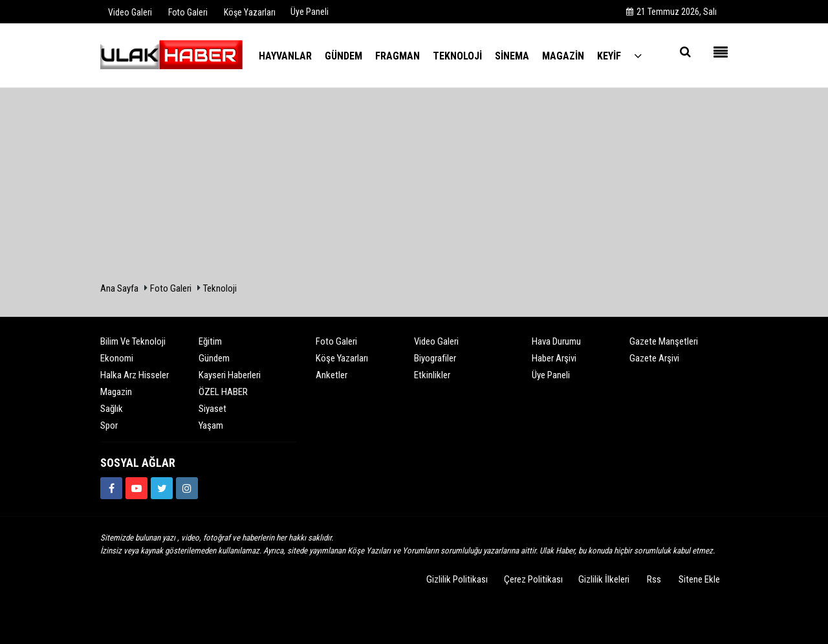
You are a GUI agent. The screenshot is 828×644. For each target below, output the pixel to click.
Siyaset (212, 409)
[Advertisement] (414, 185)
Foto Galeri (171, 288)
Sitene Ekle (699, 579)
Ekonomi (117, 358)
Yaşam (211, 425)
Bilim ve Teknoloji (133, 341)
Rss (654, 579)
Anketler (332, 375)
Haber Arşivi (554, 358)
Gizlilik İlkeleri (604, 579)
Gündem (214, 358)
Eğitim (210, 341)
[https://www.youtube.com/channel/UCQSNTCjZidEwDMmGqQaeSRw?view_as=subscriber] (136, 488)
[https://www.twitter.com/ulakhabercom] (162, 488)
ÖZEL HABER (223, 392)
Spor (109, 425)
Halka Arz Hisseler (135, 375)
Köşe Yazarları (342, 358)
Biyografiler (435, 358)
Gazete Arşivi (654, 358)
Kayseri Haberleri (230, 375)
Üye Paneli (310, 12)
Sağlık (112, 409)
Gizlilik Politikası (457, 579)
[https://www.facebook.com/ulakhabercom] (111, 488)
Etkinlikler (432, 375)
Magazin (116, 392)
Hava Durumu (556, 341)
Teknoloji (220, 288)
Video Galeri (436, 341)
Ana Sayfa (119, 288)
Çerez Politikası (533, 579)
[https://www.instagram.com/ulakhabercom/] (187, 488)
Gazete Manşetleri (664, 341)
